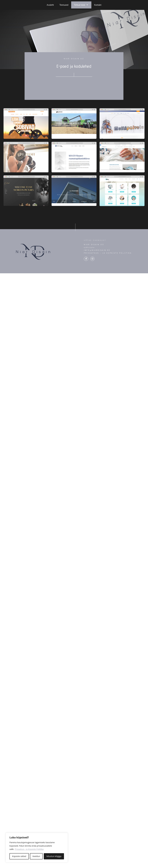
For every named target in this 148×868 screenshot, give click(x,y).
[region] (37, 848)
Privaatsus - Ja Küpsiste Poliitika (29, 849)
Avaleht (50, 5)
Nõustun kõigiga (54, 856)
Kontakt (98, 5)
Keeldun (36, 856)
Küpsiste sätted (19, 856)
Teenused (64, 5)
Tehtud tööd (81, 5)
